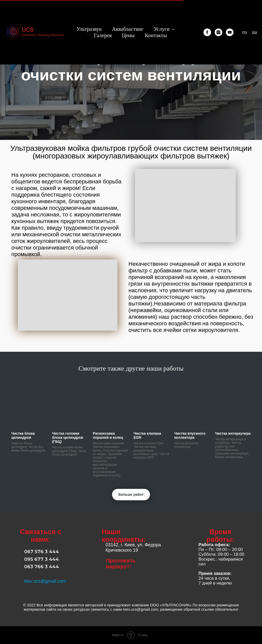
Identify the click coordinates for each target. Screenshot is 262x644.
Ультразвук (89, 29)
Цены (128, 35)
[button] (68, 295)
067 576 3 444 (42, 552)
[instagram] (218, 32)
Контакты (156, 35)
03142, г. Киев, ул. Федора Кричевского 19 (133, 547)
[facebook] (207, 32)
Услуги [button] (162, 29)
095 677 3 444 (42, 559)
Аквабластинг (128, 29)
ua (254, 32)
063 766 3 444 (42, 567)
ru (245, 32)
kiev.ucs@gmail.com (45, 581)
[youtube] (230, 32)
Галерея (103, 35)
